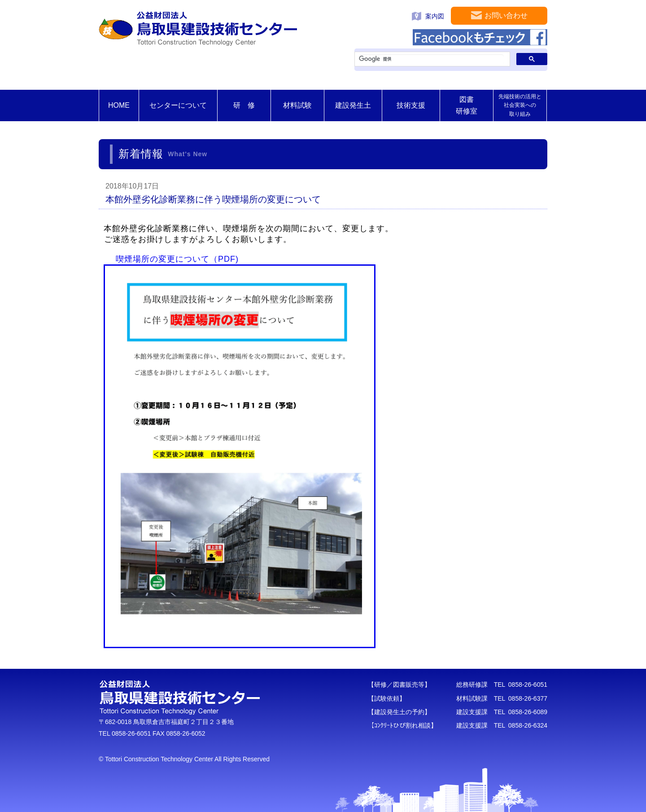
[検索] (431, 59)
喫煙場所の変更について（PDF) (177, 259)
